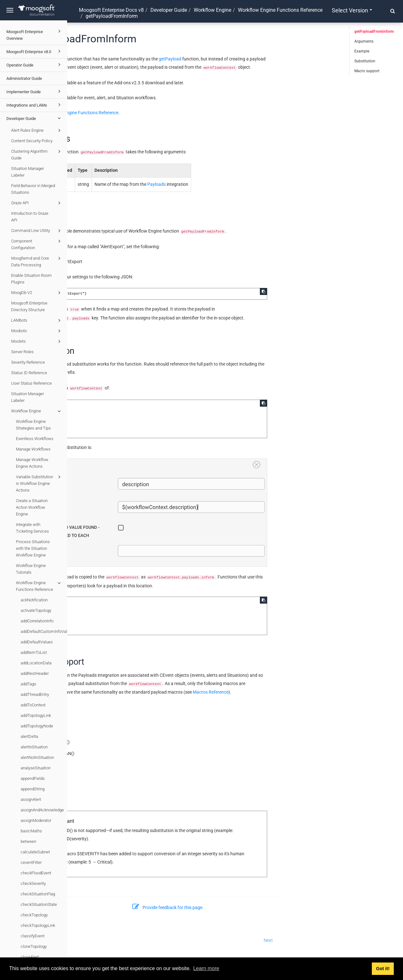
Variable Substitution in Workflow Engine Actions (39, 483)
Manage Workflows (33, 449)
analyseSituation (36, 768)
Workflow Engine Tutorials (31, 569)
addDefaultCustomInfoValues (44, 631)
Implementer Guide (35, 91)
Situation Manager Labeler (28, 172)
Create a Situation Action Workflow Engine (32, 507)
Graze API (37, 203)
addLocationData (36, 663)
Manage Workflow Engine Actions (32, 463)
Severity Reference (28, 362)
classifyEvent (33, 936)
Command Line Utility (37, 231)
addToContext (33, 705)
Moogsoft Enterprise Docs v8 (111, 10)
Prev (79, 940)
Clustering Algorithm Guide (37, 154)
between (28, 841)
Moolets (37, 341)
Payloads (224, 184)
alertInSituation (34, 747)
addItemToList (34, 652)
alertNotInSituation (37, 757)
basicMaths (31, 831)
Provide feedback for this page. (235, 907)
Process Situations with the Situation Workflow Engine (33, 548)
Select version (352, 10)
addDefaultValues (37, 642)
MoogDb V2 (37, 293)
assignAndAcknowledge (42, 810)
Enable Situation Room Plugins (31, 279)
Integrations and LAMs (35, 105)
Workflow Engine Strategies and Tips (33, 425)
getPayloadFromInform (374, 31)
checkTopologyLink (38, 925)
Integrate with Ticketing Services (32, 528)
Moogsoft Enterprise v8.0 (35, 51)
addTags (28, 684)
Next (335, 940)
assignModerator (36, 820)
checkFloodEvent (36, 873)
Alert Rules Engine (37, 130)
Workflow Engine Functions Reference (39, 586)
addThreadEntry (35, 694)
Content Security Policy (32, 141)
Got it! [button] (383, 969)
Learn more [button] (206, 968)
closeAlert (30, 957)
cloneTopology (34, 946)
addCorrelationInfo (37, 621)
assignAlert (31, 799)
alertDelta (29, 736)
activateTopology (36, 610)
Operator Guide (35, 65)
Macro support (367, 71)
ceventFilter (31, 862)
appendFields (33, 778)
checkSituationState (39, 904)
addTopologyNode (37, 726)
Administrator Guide (24, 78)
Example (362, 51)
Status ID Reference (29, 373)
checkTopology (34, 915)
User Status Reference (31, 383)
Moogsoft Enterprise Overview (35, 34)
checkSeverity (33, 883)
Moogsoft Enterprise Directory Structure (29, 306)
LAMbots (37, 320)
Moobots (37, 331)
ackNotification (34, 600)
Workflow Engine (37, 411)
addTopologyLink (36, 715)
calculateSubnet (35, 852)
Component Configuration (37, 244)
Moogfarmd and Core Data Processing (37, 261)
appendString (33, 789)
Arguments (364, 41)
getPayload (237, 59)
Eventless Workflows (35, 439)
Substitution (365, 61)
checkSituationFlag (38, 894)
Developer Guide (35, 118)
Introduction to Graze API (30, 217)
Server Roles (22, 352)
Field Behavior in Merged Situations (33, 189)
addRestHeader (35, 673)
